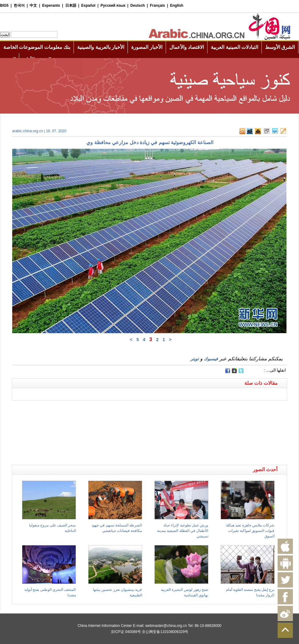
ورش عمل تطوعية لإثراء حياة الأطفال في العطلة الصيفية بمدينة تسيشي (183, 531)
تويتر (195, 359)
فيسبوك (211, 359)
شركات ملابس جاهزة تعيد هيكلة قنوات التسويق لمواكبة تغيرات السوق (250, 531)
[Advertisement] (81, 408)
